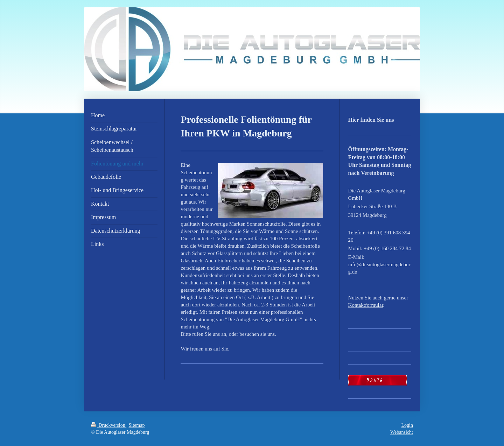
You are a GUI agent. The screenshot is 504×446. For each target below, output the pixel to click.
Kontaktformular (366, 305)
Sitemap (137, 425)
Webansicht (402, 432)
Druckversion (109, 425)
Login (407, 425)
